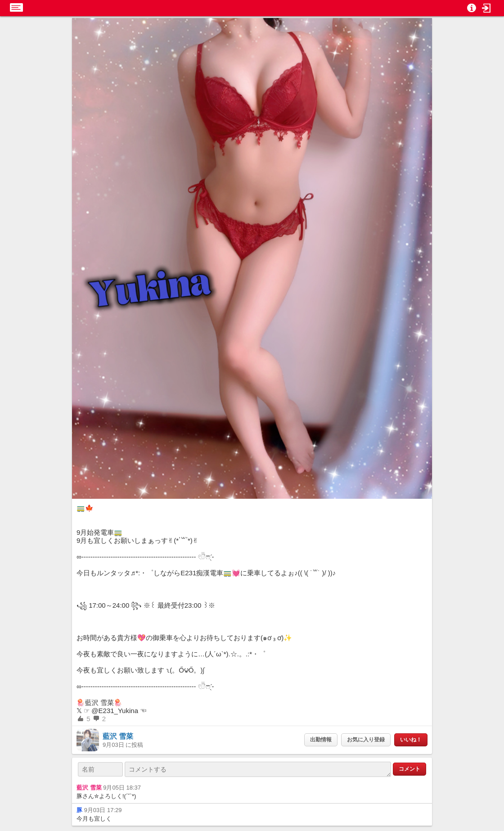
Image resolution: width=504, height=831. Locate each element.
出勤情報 (321, 740)
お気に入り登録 (366, 740)
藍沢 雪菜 (118, 736)
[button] (486, 8)
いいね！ (411, 740)
